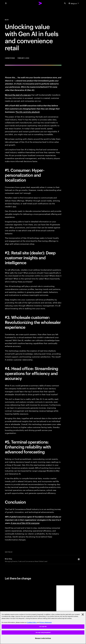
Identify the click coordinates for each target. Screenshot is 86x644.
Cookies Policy (32, 622)
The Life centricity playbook (28, 112)
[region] (43, 628)
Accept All (43, 627)
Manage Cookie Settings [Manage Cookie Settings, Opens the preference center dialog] (43, 638)
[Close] (83, 614)
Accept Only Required (43, 632)
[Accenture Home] (40, 3)
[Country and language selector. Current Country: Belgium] (74, 3)
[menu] (6, 3)
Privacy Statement (46, 622)
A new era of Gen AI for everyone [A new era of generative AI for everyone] (25, 523)
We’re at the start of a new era (18, 95)
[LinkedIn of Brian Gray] (79, 559)
